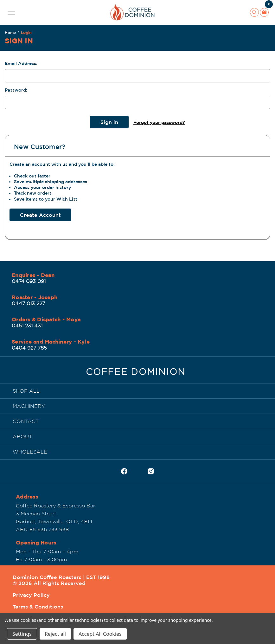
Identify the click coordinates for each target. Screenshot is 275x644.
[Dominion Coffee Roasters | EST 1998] (136, 373)
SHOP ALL (26, 391)
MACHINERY (29, 406)
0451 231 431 (27, 325)
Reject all (55, 634)
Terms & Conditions (38, 607)
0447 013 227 (28, 303)
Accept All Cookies (100, 634)
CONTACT (26, 421)
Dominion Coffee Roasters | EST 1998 (61, 577)
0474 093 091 (29, 281)
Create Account (40, 215)
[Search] (254, 12)
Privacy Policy (31, 595)
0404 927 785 (29, 348)
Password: (16, 90)
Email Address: (21, 63)
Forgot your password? (159, 122)
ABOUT (22, 436)
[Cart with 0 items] (264, 12)
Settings (22, 634)
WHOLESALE (30, 452)
